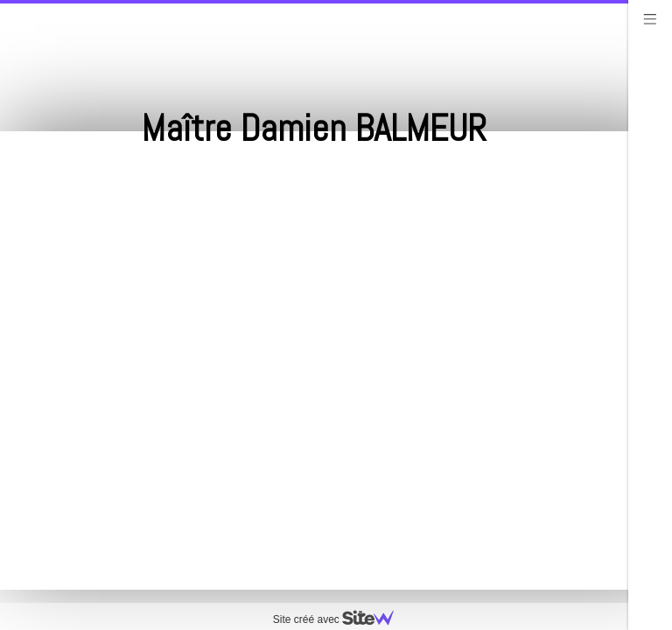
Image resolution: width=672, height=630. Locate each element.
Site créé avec (340, 619)
